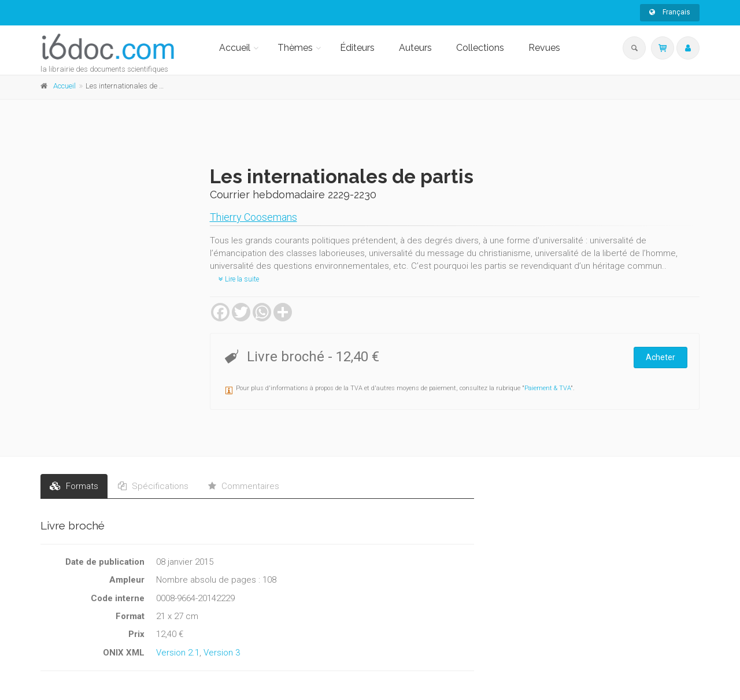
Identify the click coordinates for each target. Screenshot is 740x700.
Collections (480, 48)
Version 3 (222, 653)
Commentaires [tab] (244, 486)
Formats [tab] (74, 486)
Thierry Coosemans (254, 217)
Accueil (235, 48)
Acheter (661, 357)
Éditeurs (357, 48)
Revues (544, 48)
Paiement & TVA (547, 388)
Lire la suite (239, 279)
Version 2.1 (178, 653)
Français (670, 12)
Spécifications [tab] (153, 486)
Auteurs (415, 48)
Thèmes (295, 48)
